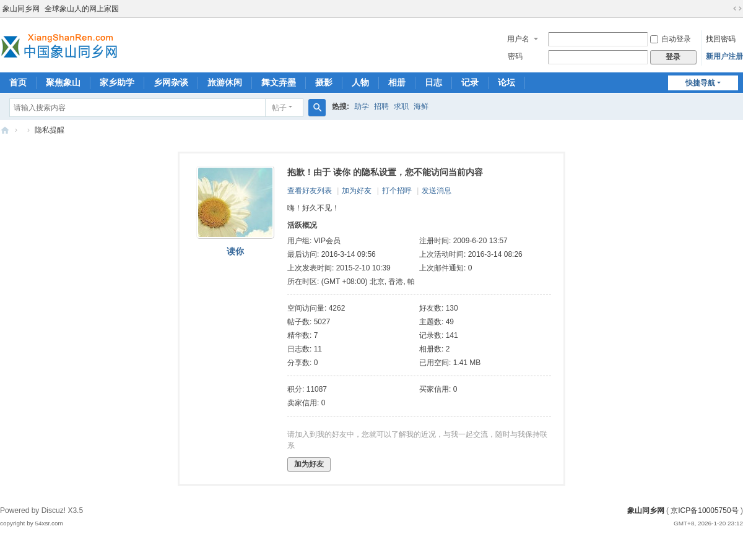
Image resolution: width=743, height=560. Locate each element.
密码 (515, 56)
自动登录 (671, 39)
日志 (433, 82)
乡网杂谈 (171, 82)
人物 (360, 82)
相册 (397, 82)
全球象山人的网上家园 (82, 9)
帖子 (279, 108)
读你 (235, 251)
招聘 (381, 106)
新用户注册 (724, 56)
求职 (401, 106)
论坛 (506, 82)
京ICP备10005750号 (704, 510)
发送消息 (437, 191)
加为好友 (357, 191)
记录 (470, 82)
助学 (362, 106)
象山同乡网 (21, 9)
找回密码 (721, 39)
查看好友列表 (310, 191)
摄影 (324, 82)
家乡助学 (117, 82)
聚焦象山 (63, 82)
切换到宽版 (737, 9)
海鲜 (421, 106)
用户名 (518, 39)
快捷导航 (700, 83)
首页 (18, 82)
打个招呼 (397, 191)
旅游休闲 (225, 82)
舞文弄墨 (279, 82)
